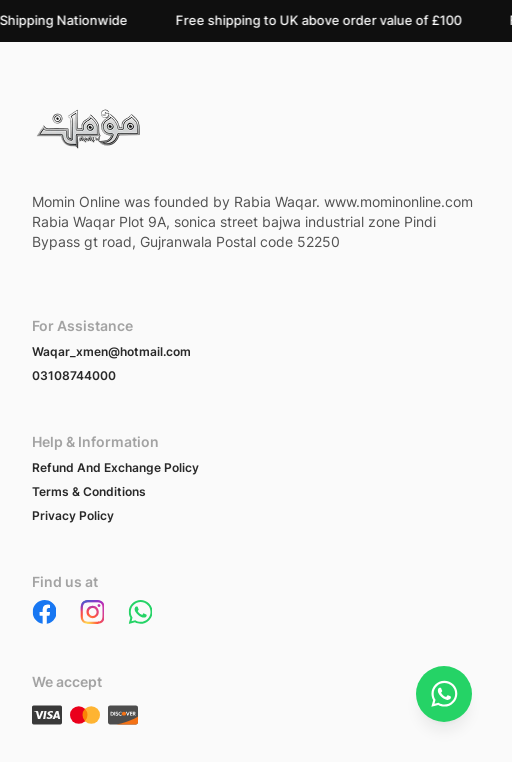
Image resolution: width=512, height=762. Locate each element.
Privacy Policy (73, 515)
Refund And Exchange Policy (115, 467)
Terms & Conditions (89, 491)
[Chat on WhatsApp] (444, 694)
